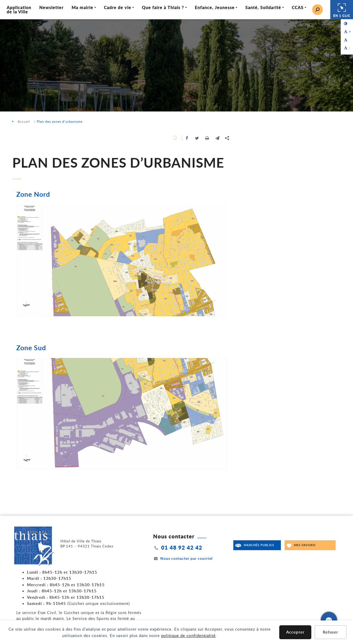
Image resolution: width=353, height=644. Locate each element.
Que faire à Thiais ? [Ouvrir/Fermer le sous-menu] (163, 7)
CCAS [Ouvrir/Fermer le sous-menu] (298, 7)
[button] (218, 138)
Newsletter (51, 7)
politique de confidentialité (188, 635)
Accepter (295, 632)
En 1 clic (342, 10)
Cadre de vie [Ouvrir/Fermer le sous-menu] (118, 7)
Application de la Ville (19, 9)
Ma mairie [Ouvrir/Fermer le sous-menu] (82, 7)
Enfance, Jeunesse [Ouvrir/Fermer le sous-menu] (215, 7)
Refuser (331, 632)
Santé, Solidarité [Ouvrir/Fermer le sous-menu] (263, 7)
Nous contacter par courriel (183, 558)
